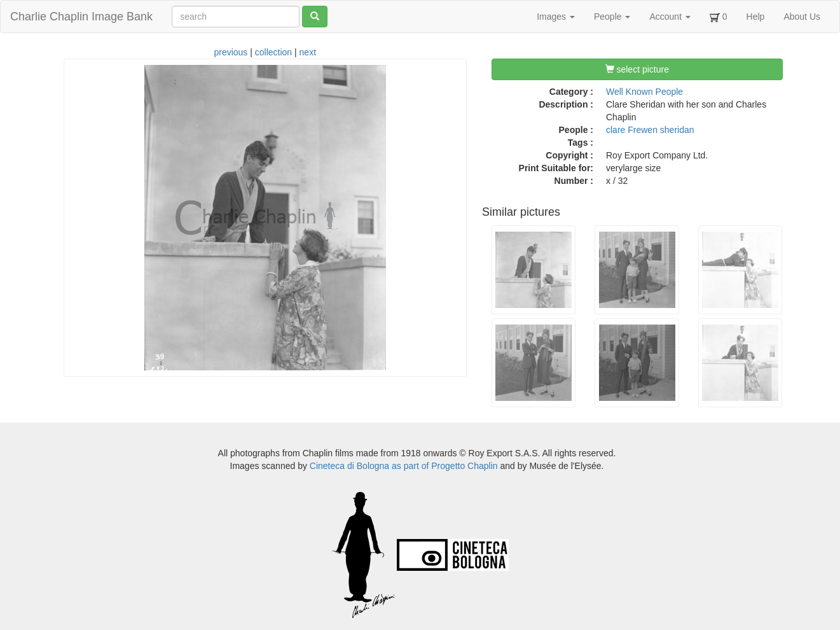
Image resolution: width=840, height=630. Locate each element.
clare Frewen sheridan (650, 130)
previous (231, 52)
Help (756, 17)
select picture (637, 69)
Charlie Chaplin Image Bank (81, 17)
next (308, 52)
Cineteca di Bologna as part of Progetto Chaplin (404, 466)
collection (273, 52)
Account (670, 17)
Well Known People (644, 92)
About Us (802, 17)
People (612, 17)
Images (556, 17)
